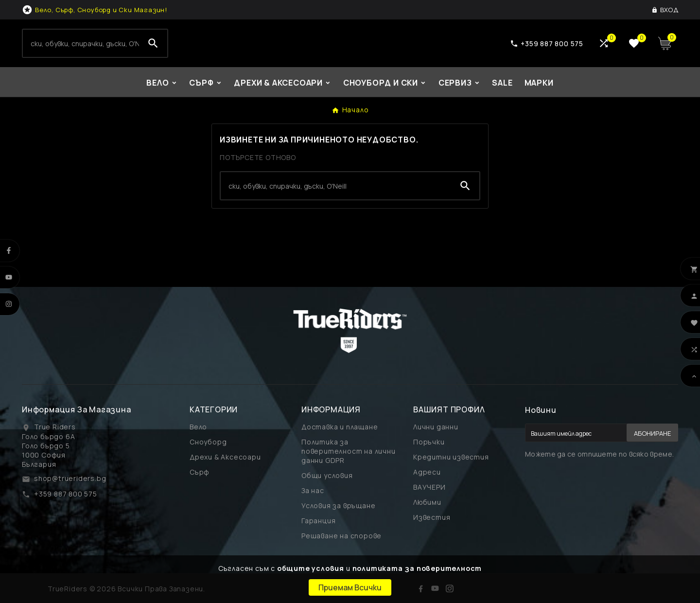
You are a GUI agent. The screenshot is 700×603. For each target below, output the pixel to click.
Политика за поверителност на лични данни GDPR (349, 451)
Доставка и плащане (340, 427)
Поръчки (429, 442)
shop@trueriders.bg (70, 478)
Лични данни (436, 427)
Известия (432, 517)
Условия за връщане (338, 505)
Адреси (427, 472)
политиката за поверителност (417, 568)
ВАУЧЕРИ (429, 487)
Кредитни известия (451, 457)
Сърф (200, 472)
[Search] (81, 43)
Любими (427, 502)
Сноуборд (208, 442)
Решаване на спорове (341, 536)
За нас (313, 490)
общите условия (311, 568)
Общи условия (327, 475)
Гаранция (318, 521)
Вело (198, 427)
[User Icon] (665, 10)
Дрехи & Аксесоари (225, 457)
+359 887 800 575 (66, 494)
